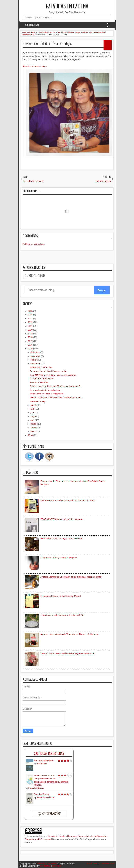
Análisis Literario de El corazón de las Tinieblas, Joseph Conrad (71, 577)
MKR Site (57, 866)
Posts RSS (92, 864)
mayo (33, 416)
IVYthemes (45, 866)
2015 (31, 349)
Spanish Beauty (42, 794)
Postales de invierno (44, 761)
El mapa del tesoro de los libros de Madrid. (61, 596)
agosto (34, 405)
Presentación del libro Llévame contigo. (47, 44)
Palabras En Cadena (67, 6)
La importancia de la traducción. (45, 390)
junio (33, 412)
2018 (31, 337)
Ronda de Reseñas (39, 382)
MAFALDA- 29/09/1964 (41, 367)
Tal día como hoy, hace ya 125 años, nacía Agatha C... (56, 386)
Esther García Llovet (46, 797)
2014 (31, 435)
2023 (31, 318)
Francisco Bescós (36, 788)
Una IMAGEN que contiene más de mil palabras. (53, 375)
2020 (31, 330)
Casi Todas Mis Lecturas (49, 753)
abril (33, 420)
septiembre (36, 364)
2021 (31, 326)
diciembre (36, 352)
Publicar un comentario (34, 244)
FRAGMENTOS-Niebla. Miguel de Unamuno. (62, 519)
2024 (31, 315)
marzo (34, 424)
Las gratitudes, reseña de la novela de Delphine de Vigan (68, 500)
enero (34, 431)
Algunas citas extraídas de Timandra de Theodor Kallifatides (69, 634)
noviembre (36, 356)
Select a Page (32, 25)
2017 (31, 341)
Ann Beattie (42, 764)
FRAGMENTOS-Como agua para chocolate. (62, 538)
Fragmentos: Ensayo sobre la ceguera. (59, 558)
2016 (31, 345)
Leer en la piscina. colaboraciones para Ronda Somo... (56, 397)
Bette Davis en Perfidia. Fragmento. (47, 394)
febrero (34, 428)
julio (33, 409)
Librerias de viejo (38, 401)
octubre (34, 360)
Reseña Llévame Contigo (35, 66)
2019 (31, 333)
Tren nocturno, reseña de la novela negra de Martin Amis (68, 653)
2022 (31, 322)
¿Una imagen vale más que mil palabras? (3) (62, 615)
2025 (31, 311)
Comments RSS (107, 864)
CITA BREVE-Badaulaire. (42, 379)
